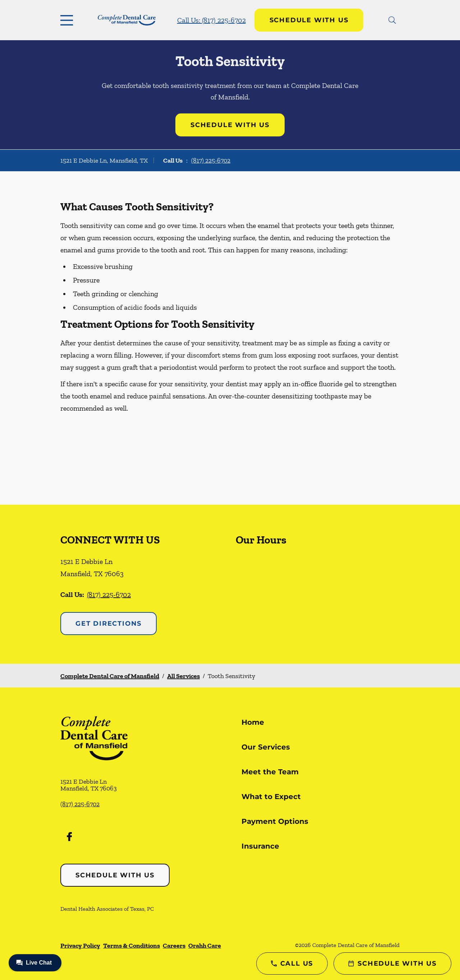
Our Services (266, 747)
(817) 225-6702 (211, 160)
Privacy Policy (80, 946)
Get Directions (109, 624)
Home (253, 722)
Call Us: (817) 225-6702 (211, 20)
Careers (174, 946)
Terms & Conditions (132, 946)
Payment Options (275, 821)
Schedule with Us (309, 20)
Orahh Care (205, 946)
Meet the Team (270, 772)
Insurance (260, 846)
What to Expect (271, 797)
